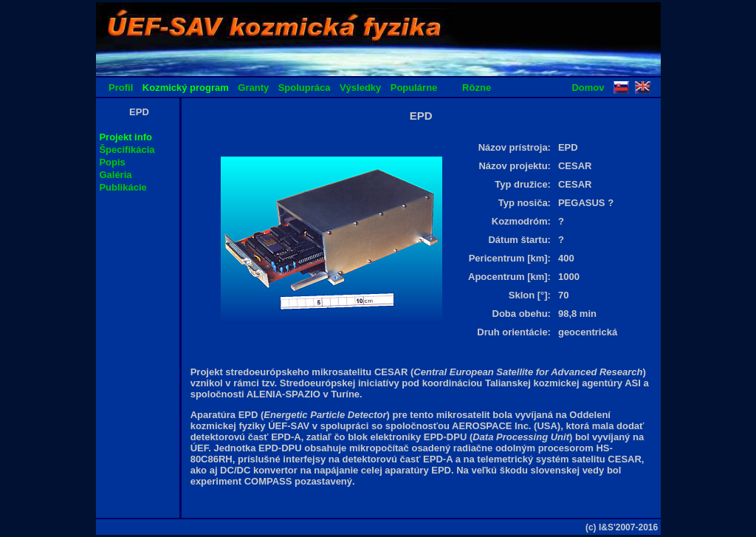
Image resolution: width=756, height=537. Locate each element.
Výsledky (360, 88)
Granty (253, 88)
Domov (588, 88)
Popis (112, 162)
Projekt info (126, 137)
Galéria (115, 175)
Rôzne (477, 88)
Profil (121, 88)
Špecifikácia (127, 150)
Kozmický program (186, 88)
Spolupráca (305, 88)
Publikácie (123, 187)
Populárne (414, 88)
